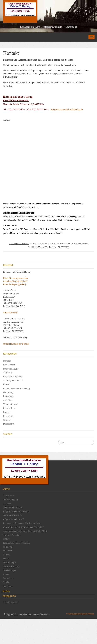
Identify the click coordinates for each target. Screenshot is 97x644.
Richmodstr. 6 (26, 104)
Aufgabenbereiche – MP (13, 519)
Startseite (7, 361)
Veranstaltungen (10, 404)
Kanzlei (7, 384)
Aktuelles (7, 400)
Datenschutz (9, 424)
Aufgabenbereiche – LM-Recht (16, 511)
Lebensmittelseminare (13, 377)
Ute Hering (8, 392)
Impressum (8, 416)
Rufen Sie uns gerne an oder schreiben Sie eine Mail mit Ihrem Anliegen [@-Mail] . (15, 281)
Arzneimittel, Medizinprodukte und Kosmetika (23, 527)
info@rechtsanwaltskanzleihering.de (67, 109)
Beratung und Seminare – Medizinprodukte (21, 523)
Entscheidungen (10, 408)
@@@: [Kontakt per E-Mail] (16, 344)
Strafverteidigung (11, 369)
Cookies (7, 420)
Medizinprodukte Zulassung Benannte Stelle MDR (25, 531)
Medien (6, 559)
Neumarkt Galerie (11, 104)
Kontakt (7, 412)
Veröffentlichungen (11, 567)
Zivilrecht (7, 373)
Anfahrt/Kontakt (10, 313)
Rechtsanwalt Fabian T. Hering (17, 389)
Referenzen (8, 396)
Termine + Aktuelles (11, 535)
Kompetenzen (9, 365)
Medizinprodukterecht (13, 381)
